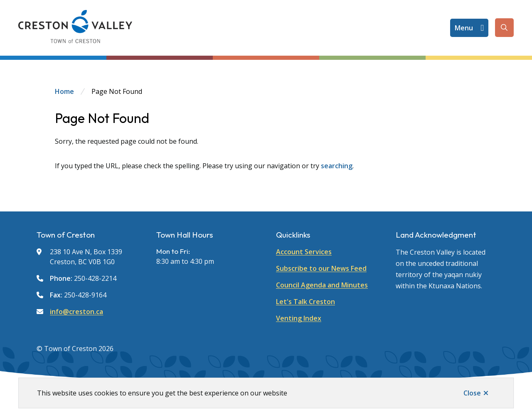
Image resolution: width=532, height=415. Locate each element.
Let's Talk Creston (305, 302)
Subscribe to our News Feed (321, 268)
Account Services (304, 252)
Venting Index (299, 318)
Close (472, 393)
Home (64, 91)
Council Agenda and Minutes (322, 285)
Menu (464, 28)
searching (337, 166)
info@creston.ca (76, 312)
